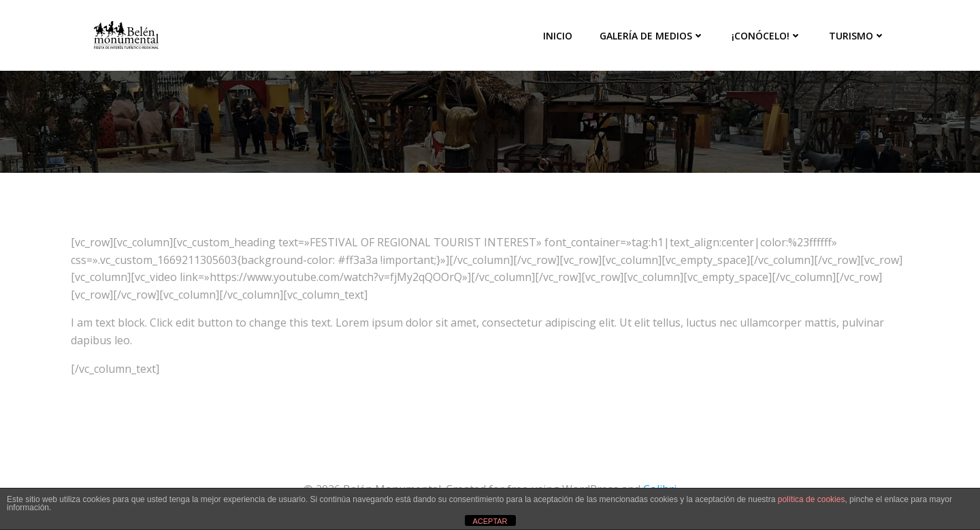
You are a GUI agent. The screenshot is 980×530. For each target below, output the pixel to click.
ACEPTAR (490, 521)
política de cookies (812, 499)
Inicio (558, 36)
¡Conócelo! (767, 36)
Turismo (857, 36)
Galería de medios (652, 36)
